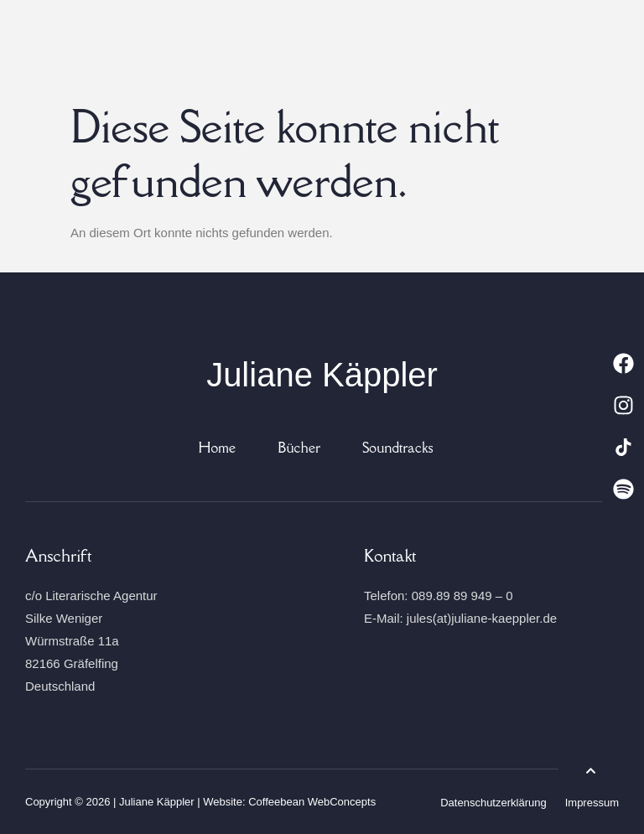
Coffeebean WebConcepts (312, 802)
